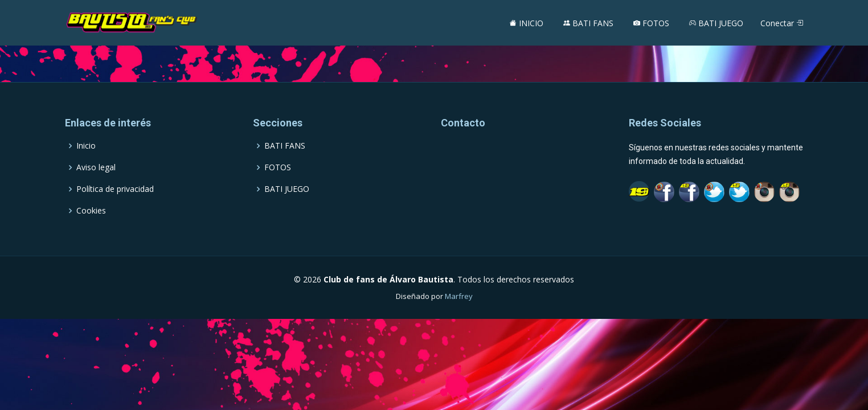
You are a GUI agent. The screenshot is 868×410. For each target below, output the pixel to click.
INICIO (527, 23)
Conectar (782, 23)
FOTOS (651, 23)
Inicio (86, 146)
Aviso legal (96, 167)
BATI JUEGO (716, 23)
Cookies (91, 211)
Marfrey (459, 296)
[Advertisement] (434, 53)
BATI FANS (588, 23)
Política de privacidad (115, 189)
